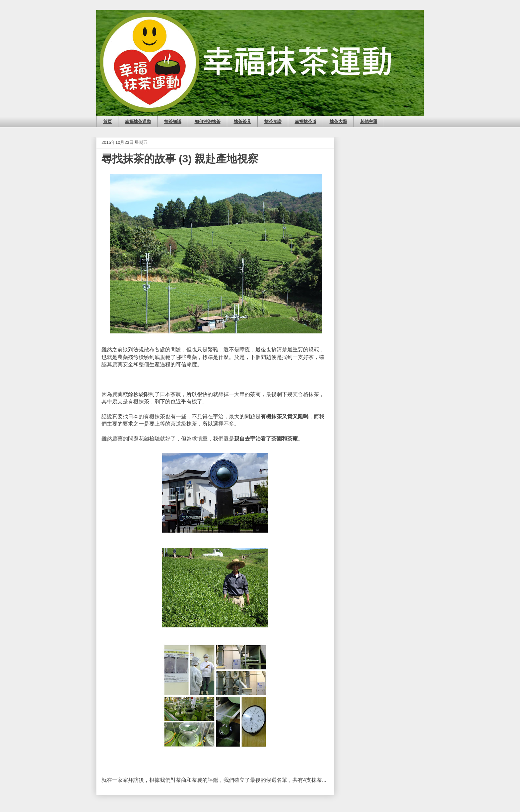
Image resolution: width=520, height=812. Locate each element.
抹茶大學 (338, 121)
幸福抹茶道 (306, 121)
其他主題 (369, 121)
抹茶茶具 (242, 121)
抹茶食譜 (273, 121)
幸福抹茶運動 (138, 121)
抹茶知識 (173, 121)
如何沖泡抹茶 (208, 121)
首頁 (107, 121)
